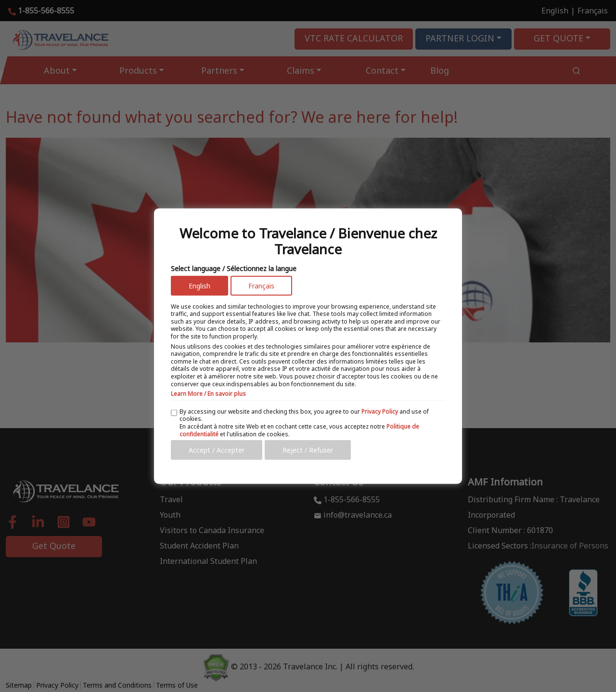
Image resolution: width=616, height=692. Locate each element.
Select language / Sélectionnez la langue (234, 268)
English (199, 285)
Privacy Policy (380, 411)
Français (261, 285)
